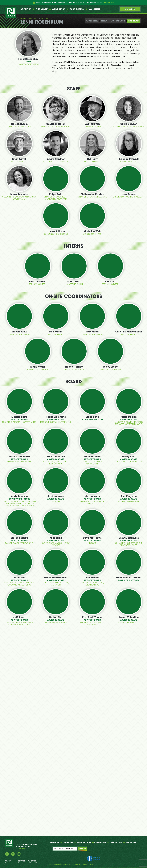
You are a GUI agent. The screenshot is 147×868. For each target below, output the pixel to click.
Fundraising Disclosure (33, 862)
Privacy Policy (8, 862)
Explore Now (109, 3)
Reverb (23, 19)
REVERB (9, 843)
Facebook (7, 854)
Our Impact (118, 21)
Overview (92, 21)
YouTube (19, 854)
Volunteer (95, 9)
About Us (26, 9)
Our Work (42, 9)
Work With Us (84, 843)
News (104, 21)
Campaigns (59, 9)
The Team (44, 19)
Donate (130, 9)
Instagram (13, 854)
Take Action (77, 9)
